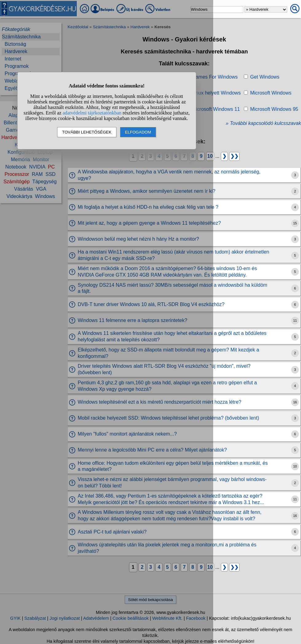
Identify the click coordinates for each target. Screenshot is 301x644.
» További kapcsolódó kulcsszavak (263, 123)
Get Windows (265, 77)
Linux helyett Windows (216, 93)
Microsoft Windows (271, 93)
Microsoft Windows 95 (274, 109)
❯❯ (234, 156)
